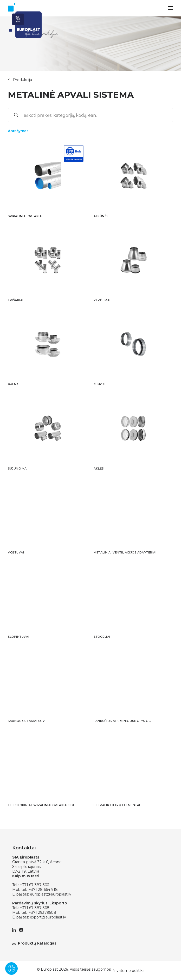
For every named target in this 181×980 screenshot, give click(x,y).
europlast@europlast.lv (51, 894)
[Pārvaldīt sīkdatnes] (11, 969)
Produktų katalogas (34, 943)
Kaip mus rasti (26, 876)
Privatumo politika (128, 971)
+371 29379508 (42, 912)
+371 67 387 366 (34, 885)
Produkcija (22, 80)
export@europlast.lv (48, 917)
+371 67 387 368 (35, 908)
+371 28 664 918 (43, 890)
